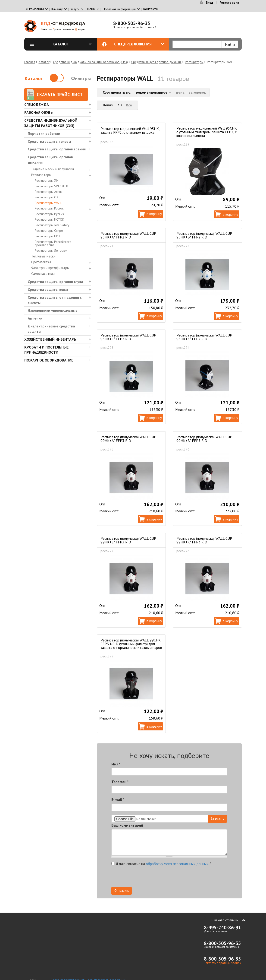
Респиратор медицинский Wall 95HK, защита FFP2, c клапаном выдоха (130, 130)
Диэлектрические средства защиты (51, 329)
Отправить (122, 891)
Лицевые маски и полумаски (53, 169)
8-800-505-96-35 (132, 23)
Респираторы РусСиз (49, 214)
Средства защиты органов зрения (57, 149)
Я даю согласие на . (161, 864)
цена (180, 92)
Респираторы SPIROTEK (51, 186)
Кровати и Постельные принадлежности (46, 350)
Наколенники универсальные (53, 310)
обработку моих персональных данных (177, 864)
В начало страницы (225, 920)
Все (129, 105)
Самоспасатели (43, 274)
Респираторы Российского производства (53, 243)
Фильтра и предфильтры (50, 268)
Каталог (72, 44)
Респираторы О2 (47, 197)
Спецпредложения (139, 44)
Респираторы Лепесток (51, 251)
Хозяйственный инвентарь (50, 339)
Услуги (75, 9)
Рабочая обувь (39, 112)
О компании (35, 9)
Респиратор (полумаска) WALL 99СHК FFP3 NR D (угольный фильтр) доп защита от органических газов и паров (131, 644)
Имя (116, 764)
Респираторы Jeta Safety (52, 225)
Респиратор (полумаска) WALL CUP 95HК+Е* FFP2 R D (128, 337)
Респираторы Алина (49, 192)
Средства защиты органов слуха (55, 282)
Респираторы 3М (47, 181)
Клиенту (57, 9)
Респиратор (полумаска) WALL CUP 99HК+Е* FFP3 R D (128, 540)
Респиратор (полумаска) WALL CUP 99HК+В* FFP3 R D (204, 439)
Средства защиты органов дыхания (156, 62)
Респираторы (194, 62)
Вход (209, 3)
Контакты (151, 9)
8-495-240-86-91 (222, 928)
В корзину (154, 214)
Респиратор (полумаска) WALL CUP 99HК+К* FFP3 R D (204, 540)
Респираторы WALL (48, 203)
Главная (30, 62)
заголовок (197, 92)
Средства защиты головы (49, 141)
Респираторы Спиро (49, 231)
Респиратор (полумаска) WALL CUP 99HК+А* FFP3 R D (128, 439)
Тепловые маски (43, 256)
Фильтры (81, 78)
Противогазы (41, 262)
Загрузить (217, 818)
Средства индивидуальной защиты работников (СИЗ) (90, 62)
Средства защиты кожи (48, 289)
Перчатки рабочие (44, 133)
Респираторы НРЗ (47, 236)
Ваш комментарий (127, 825)
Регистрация (229, 3)
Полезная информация (119, 9)
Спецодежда (37, 105)
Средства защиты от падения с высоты (55, 300)
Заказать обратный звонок (222, 963)
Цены (91, 9)
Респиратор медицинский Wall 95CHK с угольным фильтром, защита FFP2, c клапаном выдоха (207, 132)
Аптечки (35, 318)
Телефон (120, 782)
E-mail (118, 799)
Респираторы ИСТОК (49, 219)
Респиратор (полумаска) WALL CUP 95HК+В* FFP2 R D (204, 235)
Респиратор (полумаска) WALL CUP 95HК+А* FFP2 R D (128, 235)
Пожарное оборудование (49, 360)
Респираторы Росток (49, 208)
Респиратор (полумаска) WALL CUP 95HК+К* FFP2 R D (204, 337)
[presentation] (185, 878)
